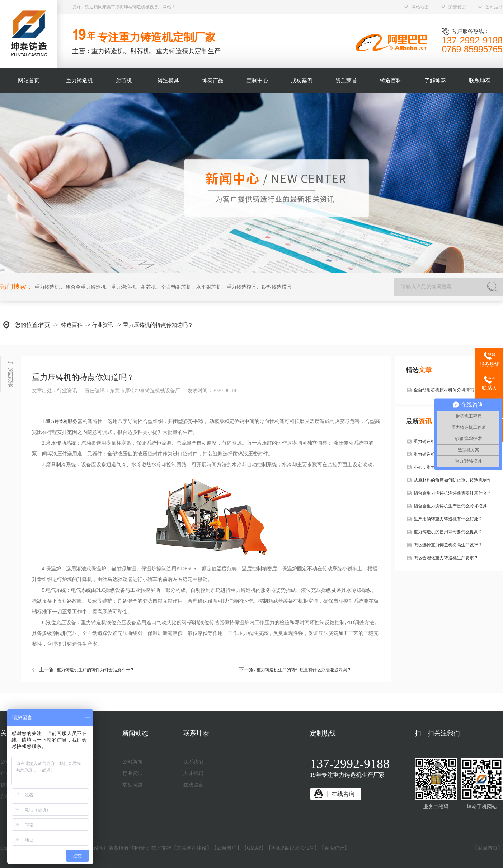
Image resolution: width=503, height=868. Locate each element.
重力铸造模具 (241, 287)
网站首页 (29, 80)
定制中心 (257, 80)
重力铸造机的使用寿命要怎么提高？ (448, 532)
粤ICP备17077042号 (293, 848)
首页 (44, 325)
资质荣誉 (346, 80)
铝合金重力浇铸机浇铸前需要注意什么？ (452, 493)
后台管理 (227, 848)
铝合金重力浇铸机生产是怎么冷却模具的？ (450, 508)
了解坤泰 (435, 80)
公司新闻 (132, 762)
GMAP (254, 848)
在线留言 (193, 785)
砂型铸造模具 (277, 287)
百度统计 (334, 848)
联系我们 (193, 762)
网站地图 (417, 7)
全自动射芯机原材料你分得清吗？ (446, 390)
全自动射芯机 (176, 287)
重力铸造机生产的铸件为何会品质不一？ (95, 670)
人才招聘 (193, 773)
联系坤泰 (480, 80)
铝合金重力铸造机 (86, 287)
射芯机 (124, 80)
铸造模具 (168, 80)
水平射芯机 (209, 287)
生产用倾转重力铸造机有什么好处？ (448, 519)
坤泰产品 (213, 80)
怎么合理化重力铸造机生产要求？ (446, 558)
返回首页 (488, 848)
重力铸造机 (79, 80)
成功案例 (302, 80)
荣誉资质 (453, 7)
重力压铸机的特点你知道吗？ (158, 325)
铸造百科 (391, 80)
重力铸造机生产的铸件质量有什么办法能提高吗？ (304, 670)
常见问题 (132, 785)
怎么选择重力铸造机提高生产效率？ (448, 545)
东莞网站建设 (192, 848)
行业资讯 (103, 325)
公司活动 (490, 7)
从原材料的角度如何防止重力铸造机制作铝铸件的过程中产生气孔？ (452, 482)
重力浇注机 (123, 287)
